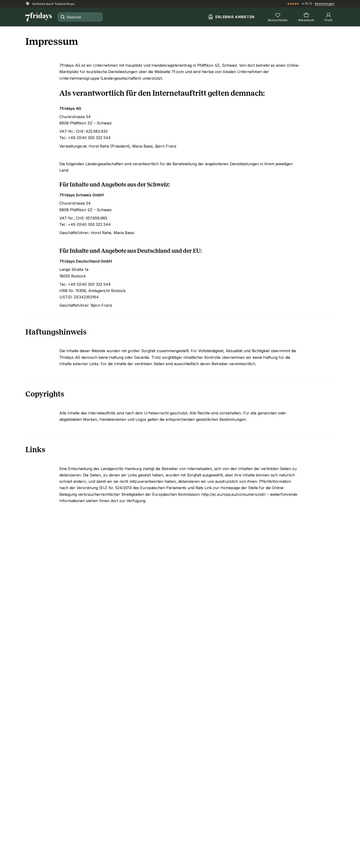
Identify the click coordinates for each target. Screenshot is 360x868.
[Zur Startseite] (39, 17)
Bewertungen (325, 4)
